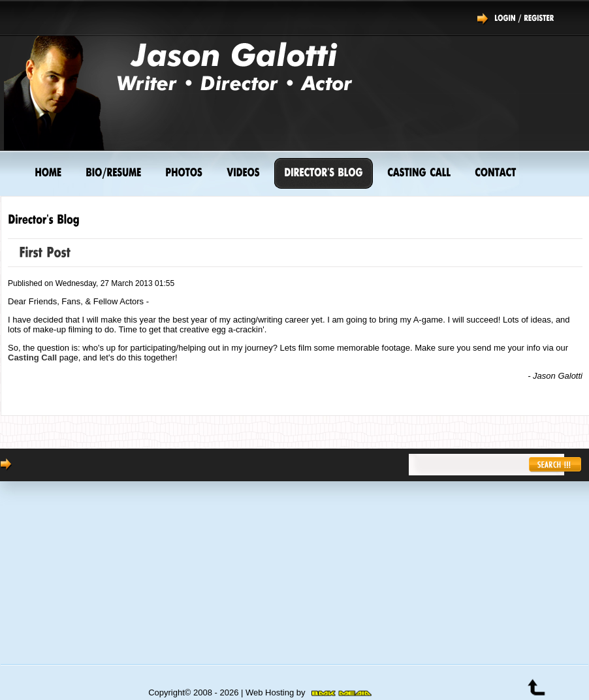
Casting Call (32, 358)
